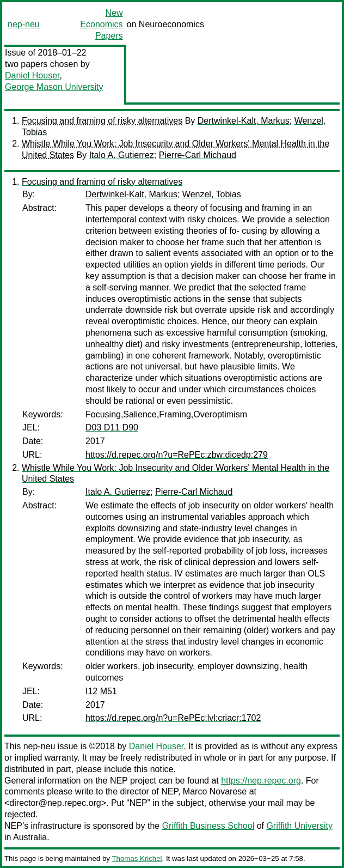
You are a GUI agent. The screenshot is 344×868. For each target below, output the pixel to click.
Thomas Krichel (137, 858)
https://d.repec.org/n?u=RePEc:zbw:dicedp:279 (177, 455)
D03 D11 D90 (112, 427)
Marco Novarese (215, 791)
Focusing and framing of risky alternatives (102, 121)
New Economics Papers (101, 24)
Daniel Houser (32, 75)
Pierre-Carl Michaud (198, 155)
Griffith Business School (208, 826)
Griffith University (299, 826)
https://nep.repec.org (261, 781)
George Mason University (54, 87)
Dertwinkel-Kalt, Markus (244, 121)
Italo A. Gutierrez (122, 155)
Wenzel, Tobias (212, 194)
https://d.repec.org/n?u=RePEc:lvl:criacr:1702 (173, 718)
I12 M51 (101, 691)
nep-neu (24, 24)
